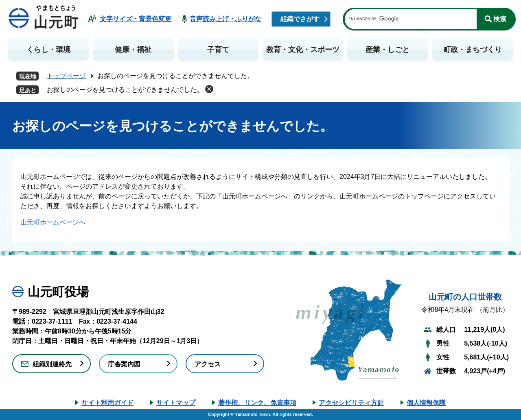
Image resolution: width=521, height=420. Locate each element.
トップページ (66, 76)
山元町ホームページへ (53, 222)
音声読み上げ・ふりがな (225, 19)
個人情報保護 (426, 403)
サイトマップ (176, 403)
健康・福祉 (133, 50)
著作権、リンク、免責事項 (257, 403)
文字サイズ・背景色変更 (136, 19)
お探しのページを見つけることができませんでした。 (125, 90)
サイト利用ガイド (107, 403)
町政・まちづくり (473, 50)
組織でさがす (300, 19)
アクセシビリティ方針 (351, 403)
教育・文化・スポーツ (303, 50)
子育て (218, 50)
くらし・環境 (48, 50)
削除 (209, 89)
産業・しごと (387, 50)
